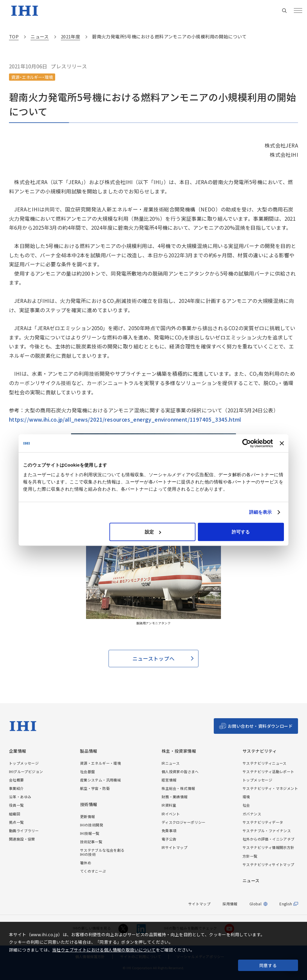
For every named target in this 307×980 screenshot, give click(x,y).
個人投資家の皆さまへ (180, 771)
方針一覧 (250, 856)
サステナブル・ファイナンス (267, 831)
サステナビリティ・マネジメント (270, 788)
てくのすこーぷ (93, 871)
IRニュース (171, 763)
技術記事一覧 (91, 842)
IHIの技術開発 (92, 825)
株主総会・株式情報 (178, 788)
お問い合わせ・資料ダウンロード (260, 726)
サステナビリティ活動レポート (268, 771)
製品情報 (89, 751)
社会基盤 (88, 771)
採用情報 (230, 904)
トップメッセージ (24, 763)
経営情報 (169, 780)
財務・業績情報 (175, 797)
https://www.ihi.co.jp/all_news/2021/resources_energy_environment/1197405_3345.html (125, 419)
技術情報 (89, 804)
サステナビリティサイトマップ (268, 864)
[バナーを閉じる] (282, 443)
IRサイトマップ (174, 847)
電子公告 (169, 839)
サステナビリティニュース (265, 763)
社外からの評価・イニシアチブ (269, 839)
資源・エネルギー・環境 (100, 763)
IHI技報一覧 (90, 833)
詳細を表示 (261, 512)
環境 (246, 797)
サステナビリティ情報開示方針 (268, 847)
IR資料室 (169, 805)
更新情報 (88, 816)
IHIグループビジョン (26, 771)
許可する (241, 532)
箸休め (86, 863)
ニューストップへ (153, 658)
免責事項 (169, 831)
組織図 (15, 814)
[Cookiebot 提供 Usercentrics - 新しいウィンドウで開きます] (247, 443)
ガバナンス (252, 814)
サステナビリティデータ (263, 822)
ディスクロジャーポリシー (184, 822)
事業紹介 (16, 788)
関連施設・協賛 (22, 839)
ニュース (251, 881)
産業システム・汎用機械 (100, 780)
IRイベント (171, 814)
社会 (246, 805)
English (286, 904)
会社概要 (16, 780)
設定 (153, 532)
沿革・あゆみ (20, 797)
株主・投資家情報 (179, 751)
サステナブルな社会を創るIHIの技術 (102, 852)
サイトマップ (199, 904)
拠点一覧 (16, 822)
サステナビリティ (260, 751)
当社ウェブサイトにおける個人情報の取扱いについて (104, 950)
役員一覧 (16, 805)
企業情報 (18, 751)
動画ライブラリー (24, 831)
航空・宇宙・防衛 (95, 788)
